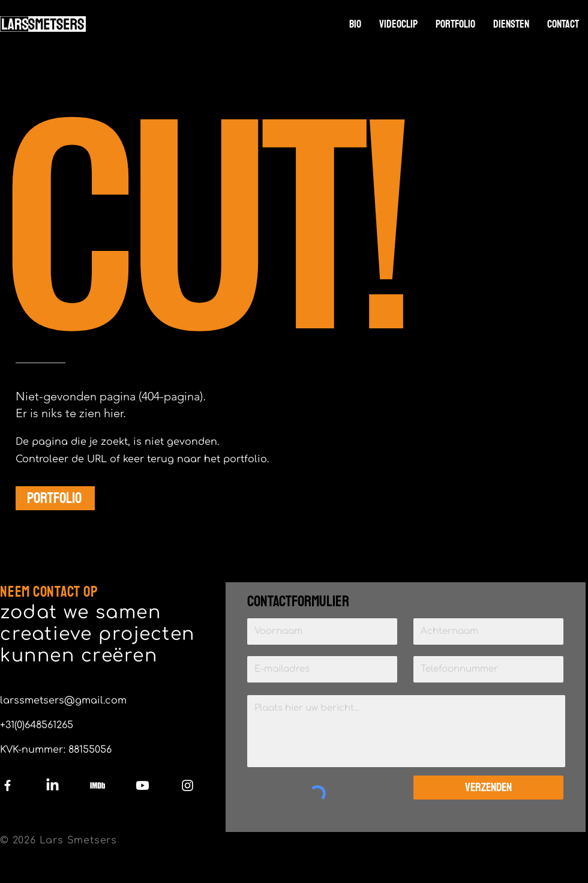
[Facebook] (7, 785)
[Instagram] (187, 785)
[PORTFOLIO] (55, 498)
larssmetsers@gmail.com (63, 701)
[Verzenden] (488, 788)
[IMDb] (97, 785)
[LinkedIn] (52, 785)
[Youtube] (142, 785)
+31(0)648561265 (37, 725)
